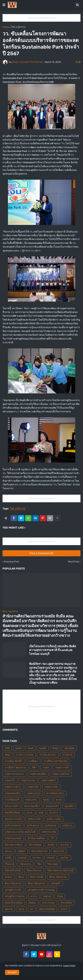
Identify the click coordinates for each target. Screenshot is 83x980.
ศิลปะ (21, 877)
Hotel (55, 748)
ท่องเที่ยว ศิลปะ (13, 813)
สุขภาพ (9, 909)
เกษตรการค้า (51, 787)
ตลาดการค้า (52, 806)
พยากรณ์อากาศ (39, 851)
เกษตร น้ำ (10, 780)
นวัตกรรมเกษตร (13, 838)
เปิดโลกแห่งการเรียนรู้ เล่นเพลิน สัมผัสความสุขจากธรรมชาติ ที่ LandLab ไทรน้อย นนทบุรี (53, 650)
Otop (7, 755)
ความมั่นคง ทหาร (55, 793)
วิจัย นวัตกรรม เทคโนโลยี (60, 871)
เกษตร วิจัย (33, 787)
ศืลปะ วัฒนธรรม (36, 883)
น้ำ (53, 838)
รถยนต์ (50, 858)
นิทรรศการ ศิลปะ (14, 845)
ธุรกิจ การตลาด (13, 825)
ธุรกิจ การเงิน (54, 819)
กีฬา (34, 768)
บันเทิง (51, 845)
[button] (4, 5)
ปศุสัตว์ (22, 851)
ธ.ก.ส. (30, 813)
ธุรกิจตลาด (51, 825)
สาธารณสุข (48, 903)
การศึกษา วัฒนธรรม (15, 768)
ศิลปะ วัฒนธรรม (58, 877)
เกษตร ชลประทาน (14, 774)
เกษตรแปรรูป (34, 793)
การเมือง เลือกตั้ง (13, 761)
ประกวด (64, 845)
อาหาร (64, 909)
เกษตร (46, 768)
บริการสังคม (35, 845)
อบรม (21, 909)
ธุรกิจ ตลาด (33, 825)
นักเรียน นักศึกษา (36, 838)
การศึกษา (33, 761)
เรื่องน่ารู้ (9, 864)
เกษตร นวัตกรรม (61, 774)
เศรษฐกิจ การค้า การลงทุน (41, 890)
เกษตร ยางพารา (13, 787)
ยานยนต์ (22, 858)
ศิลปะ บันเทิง (37, 877)
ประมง (8, 851)
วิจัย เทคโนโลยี (13, 871)
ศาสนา (9, 877)
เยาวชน (37, 858)
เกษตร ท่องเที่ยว (38, 774)
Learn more (69, 966)
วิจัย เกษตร (53, 864)
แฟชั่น (8, 858)
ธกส (41, 813)
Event (19, 748)
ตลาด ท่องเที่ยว (32, 806)
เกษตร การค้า (62, 768)
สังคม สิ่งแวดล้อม (14, 903)
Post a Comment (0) (41, 553)
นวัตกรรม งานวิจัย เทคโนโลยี (20, 832)
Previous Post (12, 562)
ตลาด (59, 800)
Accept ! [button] (12, 972)
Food (30, 748)
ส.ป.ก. (34, 896)
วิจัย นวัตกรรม (18, 27)
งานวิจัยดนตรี (12, 800)
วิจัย (39, 864)
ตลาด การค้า (12, 806)
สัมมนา (32, 903)
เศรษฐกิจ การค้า (13, 890)
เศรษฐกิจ (56, 883)
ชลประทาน (31, 800)
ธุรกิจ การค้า (34, 819)
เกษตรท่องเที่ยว (13, 793)
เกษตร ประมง (28, 780)
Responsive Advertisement (41, 18)
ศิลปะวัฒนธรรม (13, 883)
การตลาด (67, 755)
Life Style (69, 748)
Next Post (73, 562)
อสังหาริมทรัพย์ (47, 909)
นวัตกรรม (68, 825)
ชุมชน (47, 800)
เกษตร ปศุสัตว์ (48, 780)
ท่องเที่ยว (69, 806)
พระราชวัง (59, 851)
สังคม (60, 896)
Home (6, 27)
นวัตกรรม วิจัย (49, 832)
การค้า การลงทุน (25, 755)
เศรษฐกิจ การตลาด (15, 896)
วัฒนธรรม (26, 864)
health (43, 748)
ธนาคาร (54, 813)
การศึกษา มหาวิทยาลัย (55, 761)
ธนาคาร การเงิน (13, 819)
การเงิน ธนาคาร (48, 755)
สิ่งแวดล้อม (67, 903)
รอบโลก (64, 858)
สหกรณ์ (47, 896)
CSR (7, 748)
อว (32, 909)
